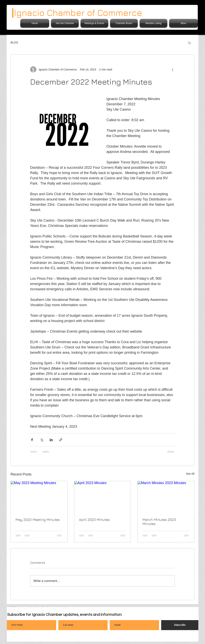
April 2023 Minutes (94, 520)
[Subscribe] (180, 625)
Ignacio (30, 13)
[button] (189, 43)
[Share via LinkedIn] (51, 440)
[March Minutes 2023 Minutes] (166, 497)
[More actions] (173, 69)
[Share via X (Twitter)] (42, 440)
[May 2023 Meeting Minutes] (39, 497)
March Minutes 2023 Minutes (159, 522)
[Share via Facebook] (32, 440)
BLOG (14, 42)
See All (190, 474)
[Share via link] (61, 440)
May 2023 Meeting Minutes (38, 520)
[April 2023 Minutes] (103, 497)
